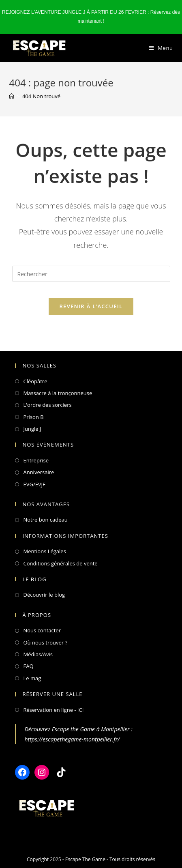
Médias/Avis (38, 654)
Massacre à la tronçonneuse (58, 393)
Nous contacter (42, 630)
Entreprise (36, 460)
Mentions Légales (44, 551)
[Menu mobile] (161, 48)
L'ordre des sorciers (47, 405)
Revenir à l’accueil (91, 306)
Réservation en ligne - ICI (53, 710)
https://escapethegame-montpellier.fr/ (72, 739)
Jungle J (32, 429)
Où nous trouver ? (45, 642)
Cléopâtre (35, 381)
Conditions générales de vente (60, 563)
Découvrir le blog (44, 595)
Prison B (33, 417)
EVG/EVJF (34, 484)
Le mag (32, 678)
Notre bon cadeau (45, 520)
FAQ (28, 666)
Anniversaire (39, 472)
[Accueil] (12, 96)
